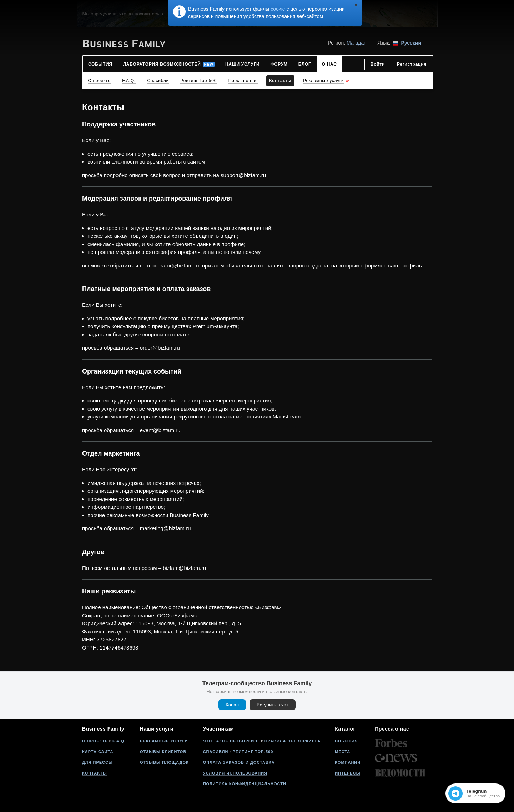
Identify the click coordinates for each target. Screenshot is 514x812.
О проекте (95, 741)
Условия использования (235, 773)
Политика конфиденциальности (245, 784)
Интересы (347, 773)
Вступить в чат (273, 705)
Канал (232, 705)
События (346, 741)
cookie (278, 9)
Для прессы (97, 762)
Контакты (95, 773)
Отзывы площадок (164, 762)
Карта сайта (98, 752)
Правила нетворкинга (293, 741)
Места (342, 752)
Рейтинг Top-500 (253, 752)
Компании (348, 762)
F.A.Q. (119, 741)
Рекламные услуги (164, 741)
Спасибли (216, 752)
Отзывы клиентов (163, 752)
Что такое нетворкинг (232, 741)
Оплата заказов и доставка (239, 762)
